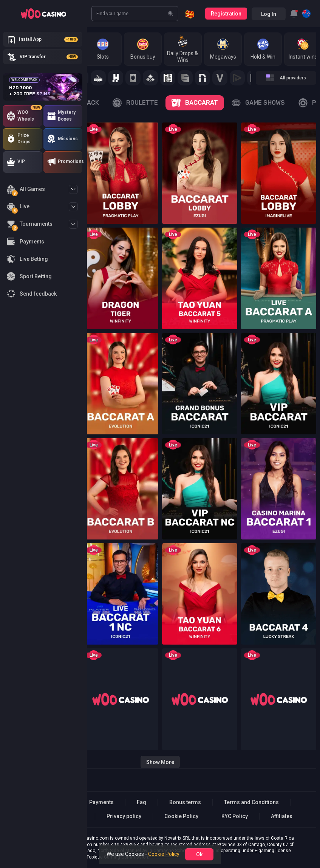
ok (199, 854)
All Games (26, 190)
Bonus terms (185, 802)
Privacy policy (124, 816)
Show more (160, 762)
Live (18, 208)
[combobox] (294, 14)
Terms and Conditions (251, 802)
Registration (226, 14)
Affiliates (282, 816)
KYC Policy (235, 816)
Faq (141, 802)
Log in (269, 14)
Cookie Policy (181, 816)
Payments (101, 802)
